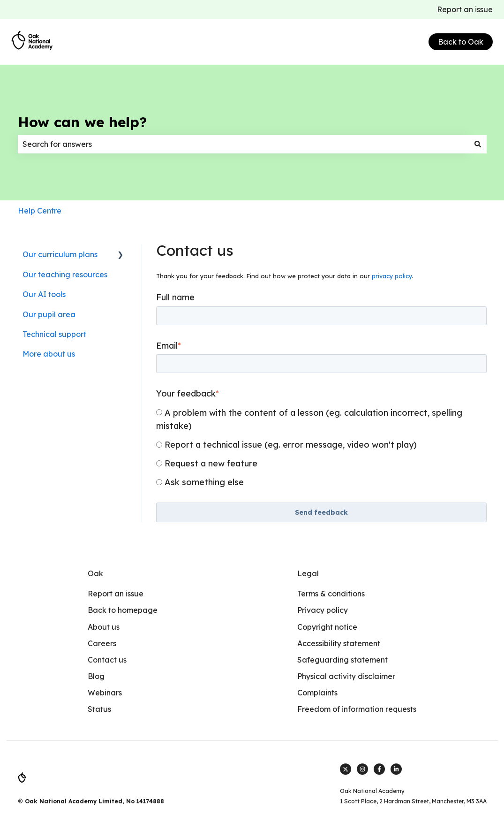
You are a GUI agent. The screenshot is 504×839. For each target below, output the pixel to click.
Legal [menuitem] (308, 573)
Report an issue (465, 9)
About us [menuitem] (104, 627)
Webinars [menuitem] (105, 693)
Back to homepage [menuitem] (123, 610)
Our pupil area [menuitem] (49, 314)
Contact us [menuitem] (107, 660)
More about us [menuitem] (49, 354)
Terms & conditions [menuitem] (331, 594)
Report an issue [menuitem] (116, 594)
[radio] (321, 419)
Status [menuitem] (99, 709)
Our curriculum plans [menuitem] (60, 254)
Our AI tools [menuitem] (44, 294)
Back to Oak (461, 42)
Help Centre (40, 211)
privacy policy (392, 276)
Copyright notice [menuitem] (327, 627)
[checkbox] (321, 447)
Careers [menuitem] (102, 643)
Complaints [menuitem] (317, 693)
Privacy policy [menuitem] (323, 610)
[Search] (478, 144)
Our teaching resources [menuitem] (65, 275)
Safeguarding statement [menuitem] (342, 660)
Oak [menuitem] (95, 573)
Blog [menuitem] (96, 676)
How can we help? (82, 122)
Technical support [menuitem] (54, 334)
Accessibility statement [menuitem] (339, 643)
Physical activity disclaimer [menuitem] (346, 676)
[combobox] (243, 144)
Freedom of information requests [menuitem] (357, 709)
